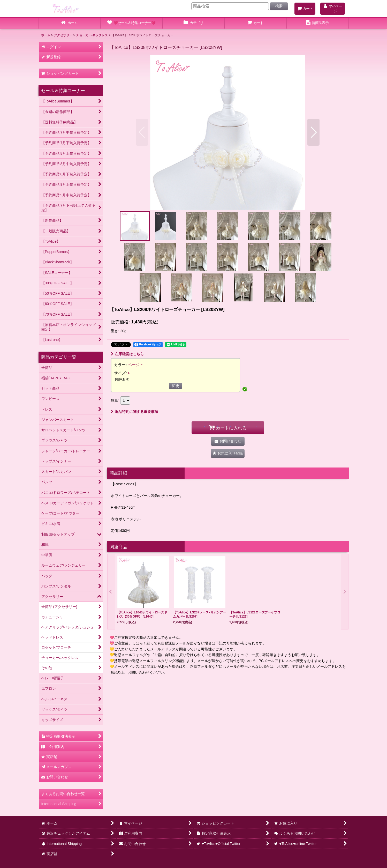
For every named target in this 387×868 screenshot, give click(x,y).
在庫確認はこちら (127, 354)
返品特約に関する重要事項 (135, 412)
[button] (142, 132)
